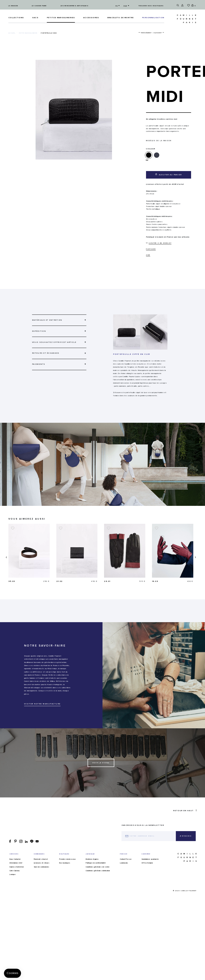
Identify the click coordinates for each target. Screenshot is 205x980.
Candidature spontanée (150, 871)
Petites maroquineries (61, 18)
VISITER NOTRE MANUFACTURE (42, 716)
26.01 (155, 581)
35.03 (60, 581)
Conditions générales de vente (98, 879)
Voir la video (101, 775)
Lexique (12, 886)
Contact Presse (126, 871)
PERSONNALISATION (153, 18)
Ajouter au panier (168, 174)
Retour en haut (185, 823)
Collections (16, 18)
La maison (13, 6)
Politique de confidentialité (96, 875)
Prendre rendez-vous (67, 871)
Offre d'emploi (147, 875)
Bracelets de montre (121, 18)
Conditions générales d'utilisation (98, 883)
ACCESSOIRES (91, 18)
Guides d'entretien (17, 879)
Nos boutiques (65, 875)
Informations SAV (16, 875)
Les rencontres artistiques (74, 6)
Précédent (146, 33)
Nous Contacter (15, 871)
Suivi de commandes (42, 879)
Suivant (158, 33)
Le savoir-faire (39, 6)
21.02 (107, 581)
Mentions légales (92, 871)
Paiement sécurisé (41, 871)
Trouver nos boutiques (151, 6)
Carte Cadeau (14, 883)
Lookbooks (124, 875)
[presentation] (6, 563)
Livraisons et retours (42, 875)
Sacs (35, 18)
